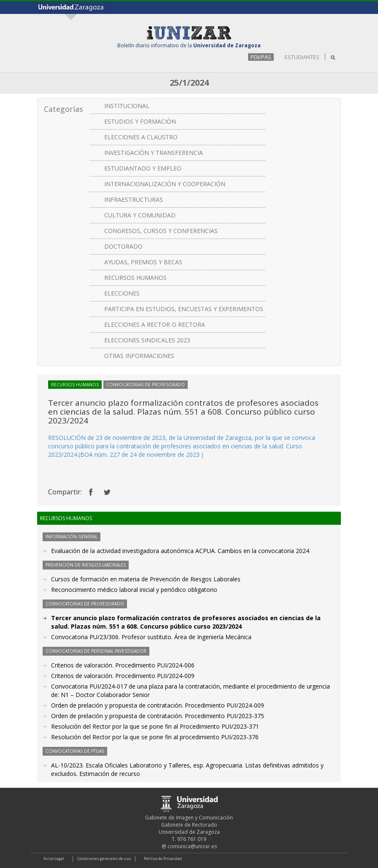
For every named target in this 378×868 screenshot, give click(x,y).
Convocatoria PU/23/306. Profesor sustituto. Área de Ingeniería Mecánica (151, 637)
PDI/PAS (261, 57)
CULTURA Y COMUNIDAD (140, 215)
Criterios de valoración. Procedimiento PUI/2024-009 (123, 676)
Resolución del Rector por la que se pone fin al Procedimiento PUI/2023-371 (155, 726)
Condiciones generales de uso (104, 859)
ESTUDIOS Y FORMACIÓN (140, 121)
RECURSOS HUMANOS (135, 278)
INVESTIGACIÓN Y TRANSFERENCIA (154, 153)
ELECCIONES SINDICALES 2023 (147, 340)
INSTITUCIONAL (127, 106)
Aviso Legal (54, 859)
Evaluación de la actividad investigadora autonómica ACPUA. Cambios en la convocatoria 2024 (180, 551)
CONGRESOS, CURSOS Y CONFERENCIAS (161, 231)
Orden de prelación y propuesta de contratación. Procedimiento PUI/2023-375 (158, 716)
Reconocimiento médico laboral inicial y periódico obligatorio (134, 590)
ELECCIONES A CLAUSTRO (141, 137)
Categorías (63, 109)
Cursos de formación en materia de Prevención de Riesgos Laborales (146, 579)
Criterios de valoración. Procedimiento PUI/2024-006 (123, 665)
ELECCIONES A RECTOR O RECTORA (155, 324)
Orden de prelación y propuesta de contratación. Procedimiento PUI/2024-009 (158, 705)
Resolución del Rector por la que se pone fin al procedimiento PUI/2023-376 (155, 737)
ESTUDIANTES (302, 57)
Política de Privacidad (163, 859)
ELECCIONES (122, 293)
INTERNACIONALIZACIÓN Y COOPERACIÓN (165, 184)
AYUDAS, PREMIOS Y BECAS (143, 262)
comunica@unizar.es (192, 846)
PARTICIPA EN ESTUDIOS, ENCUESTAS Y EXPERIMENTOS (184, 309)
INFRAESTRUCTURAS (134, 199)
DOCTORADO (123, 246)
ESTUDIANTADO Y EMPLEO (143, 168)
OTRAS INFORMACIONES (139, 356)
